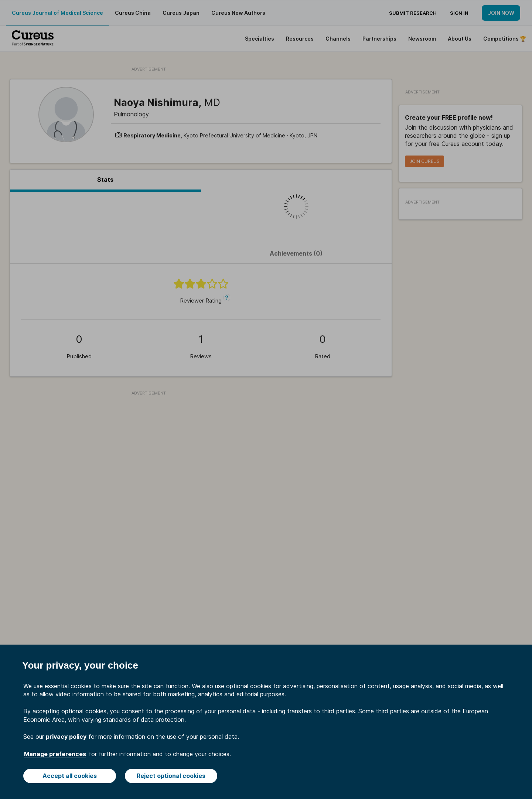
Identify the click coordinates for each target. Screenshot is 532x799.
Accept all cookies (70, 776)
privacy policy (66, 737)
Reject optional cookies (171, 776)
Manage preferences (55, 754)
